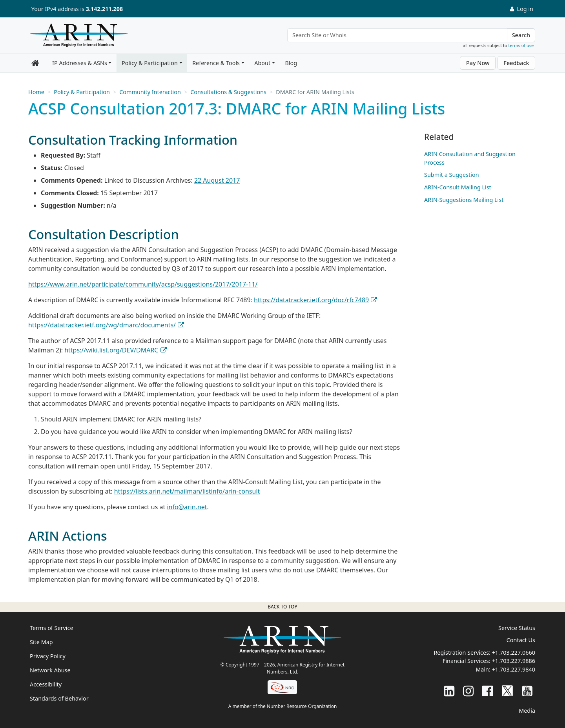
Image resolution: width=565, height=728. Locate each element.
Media (527, 711)
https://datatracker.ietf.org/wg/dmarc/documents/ (102, 325)
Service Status (517, 628)
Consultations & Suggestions (228, 92)
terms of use (521, 45)
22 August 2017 (217, 180)
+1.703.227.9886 (514, 661)
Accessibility (46, 684)
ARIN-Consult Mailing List (458, 187)
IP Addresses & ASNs (80, 63)
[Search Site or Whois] (397, 35)
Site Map (41, 642)
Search (521, 35)
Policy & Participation (150, 63)
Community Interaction (150, 92)
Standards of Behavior (59, 698)
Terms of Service (52, 628)
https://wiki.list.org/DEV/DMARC (111, 350)
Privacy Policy (48, 656)
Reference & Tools (216, 63)
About (262, 63)
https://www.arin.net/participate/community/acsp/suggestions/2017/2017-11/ (143, 284)
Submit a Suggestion (452, 175)
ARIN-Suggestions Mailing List (464, 200)
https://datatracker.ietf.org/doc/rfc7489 (311, 300)
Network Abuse (50, 670)
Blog (291, 63)
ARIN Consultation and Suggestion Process (470, 158)
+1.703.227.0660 (514, 653)
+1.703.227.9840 (514, 669)
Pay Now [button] (478, 63)
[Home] (77, 37)
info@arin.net (187, 507)
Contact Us (521, 640)
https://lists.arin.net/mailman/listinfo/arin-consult (187, 491)
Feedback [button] (516, 63)
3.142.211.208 (104, 9)
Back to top (282, 607)
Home (36, 92)
